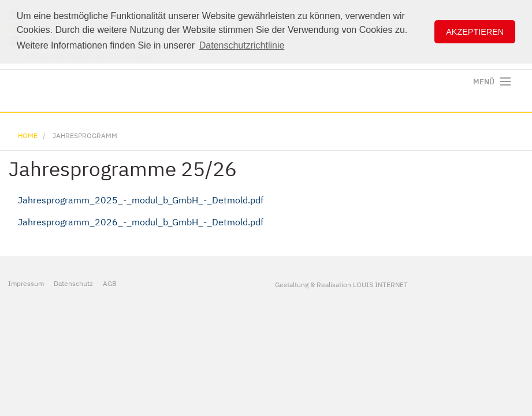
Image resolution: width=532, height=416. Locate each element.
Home (28, 135)
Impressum (26, 283)
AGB (110, 283)
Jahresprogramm (85, 135)
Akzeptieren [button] (475, 32)
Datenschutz (73, 283)
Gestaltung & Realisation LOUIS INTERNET (341, 284)
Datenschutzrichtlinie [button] (242, 45)
